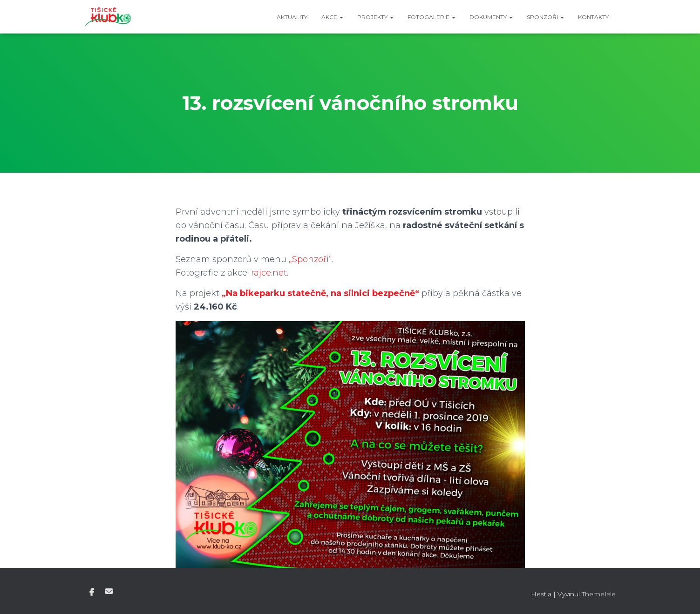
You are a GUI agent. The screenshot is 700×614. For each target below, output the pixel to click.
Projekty (375, 17)
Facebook (92, 593)
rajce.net (269, 273)
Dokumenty (491, 17)
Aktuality (292, 17)
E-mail (109, 591)
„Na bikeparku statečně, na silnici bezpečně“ (320, 293)
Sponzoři (545, 17)
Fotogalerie (432, 17)
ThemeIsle (599, 594)
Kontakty (593, 17)
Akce (332, 17)
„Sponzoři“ (310, 259)
